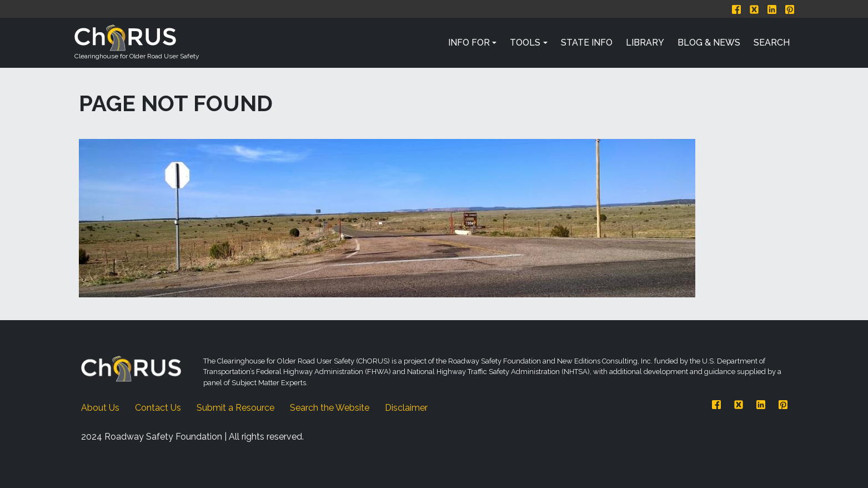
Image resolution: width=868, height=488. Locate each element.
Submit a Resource (235, 408)
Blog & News (709, 43)
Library (645, 43)
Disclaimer (406, 408)
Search (772, 43)
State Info (587, 43)
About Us (100, 408)
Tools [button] (525, 43)
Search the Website (330, 408)
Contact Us (158, 408)
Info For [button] (469, 43)
